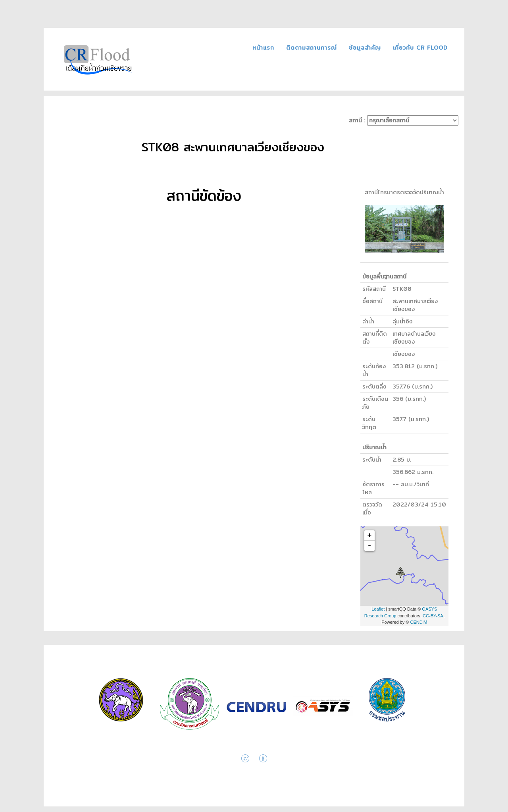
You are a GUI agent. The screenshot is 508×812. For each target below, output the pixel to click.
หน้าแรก (265, 48)
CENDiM (419, 622)
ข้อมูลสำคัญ (366, 48)
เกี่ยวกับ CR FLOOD (420, 48)
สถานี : (404, 120)
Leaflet (378, 609)
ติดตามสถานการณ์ (313, 48)
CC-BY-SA (433, 616)
